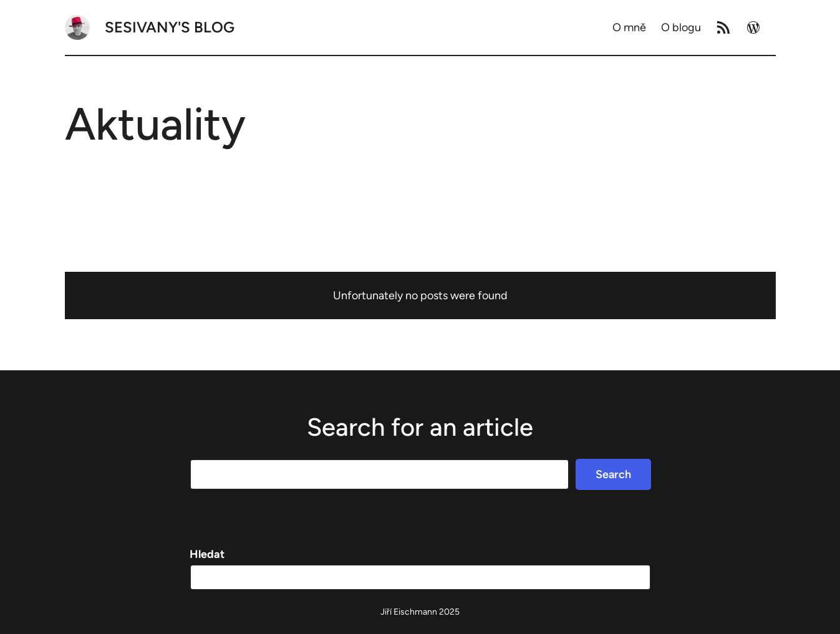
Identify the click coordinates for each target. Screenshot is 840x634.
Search (613, 474)
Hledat (207, 554)
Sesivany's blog (170, 27)
